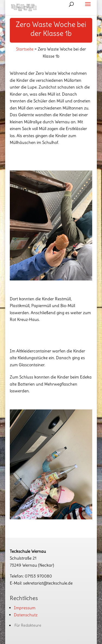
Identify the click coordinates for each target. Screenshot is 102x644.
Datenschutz (26, 615)
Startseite (25, 49)
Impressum (25, 608)
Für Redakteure (28, 625)
